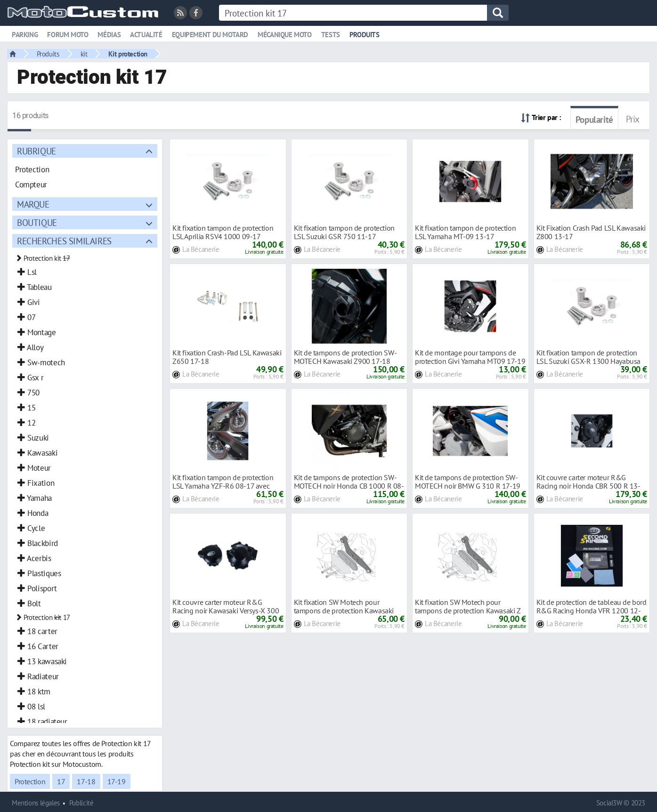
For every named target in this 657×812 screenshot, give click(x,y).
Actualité (146, 35)
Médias (109, 35)
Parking (25, 35)
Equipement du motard (210, 35)
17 (61, 781)
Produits (365, 35)
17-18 (86, 781)
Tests (331, 35)
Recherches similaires (64, 241)
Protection (30, 781)
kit (84, 54)
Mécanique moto (285, 35)
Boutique (37, 222)
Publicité (81, 803)
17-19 (117, 781)
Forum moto (68, 35)
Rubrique (36, 151)
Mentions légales (36, 803)
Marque (33, 204)
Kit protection (128, 54)
